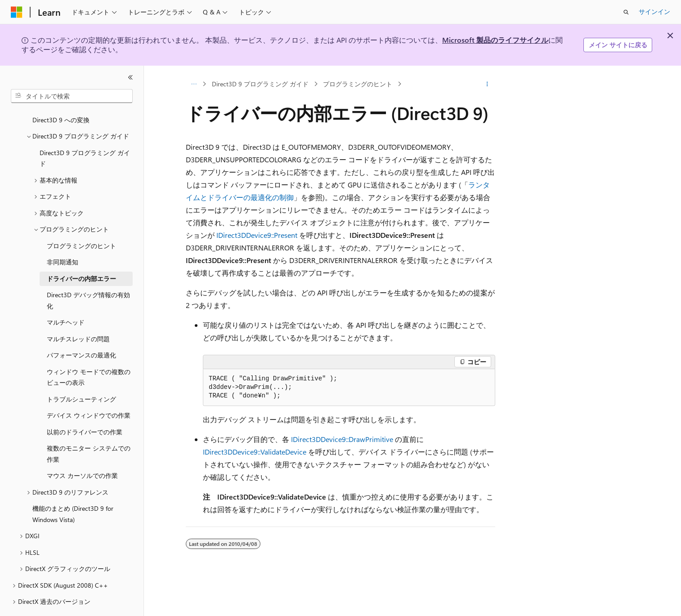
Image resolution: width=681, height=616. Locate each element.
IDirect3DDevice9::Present (257, 235)
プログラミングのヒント (358, 84)
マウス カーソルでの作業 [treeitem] (82, 451)
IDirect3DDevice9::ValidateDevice (255, 452)
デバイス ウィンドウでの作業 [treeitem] (89, 391)
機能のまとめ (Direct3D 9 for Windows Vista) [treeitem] (73, 489)
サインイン (654, 11)
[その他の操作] (487, 84)
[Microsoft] (17, 12)
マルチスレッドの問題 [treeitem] (78, 314)
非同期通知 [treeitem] (63, 237)
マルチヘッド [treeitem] (66, 297)
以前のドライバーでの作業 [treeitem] (85, 407)
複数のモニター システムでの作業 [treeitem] (89, 429)
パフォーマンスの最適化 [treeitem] (81, 330)
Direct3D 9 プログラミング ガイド (260, 84)
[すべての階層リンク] (194, 84)
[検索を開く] (626, 12)
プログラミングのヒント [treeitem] (81, 221)
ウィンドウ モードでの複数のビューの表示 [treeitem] (89, 353)
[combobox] (72, 96)
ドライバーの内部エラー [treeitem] (81, 254)
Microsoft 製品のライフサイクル (495, 40)
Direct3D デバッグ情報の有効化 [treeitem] (88, 276)
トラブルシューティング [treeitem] (81, 374)
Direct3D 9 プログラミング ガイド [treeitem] (85, 134)
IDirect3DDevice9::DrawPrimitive (342, 439)
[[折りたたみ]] (130, 77)
